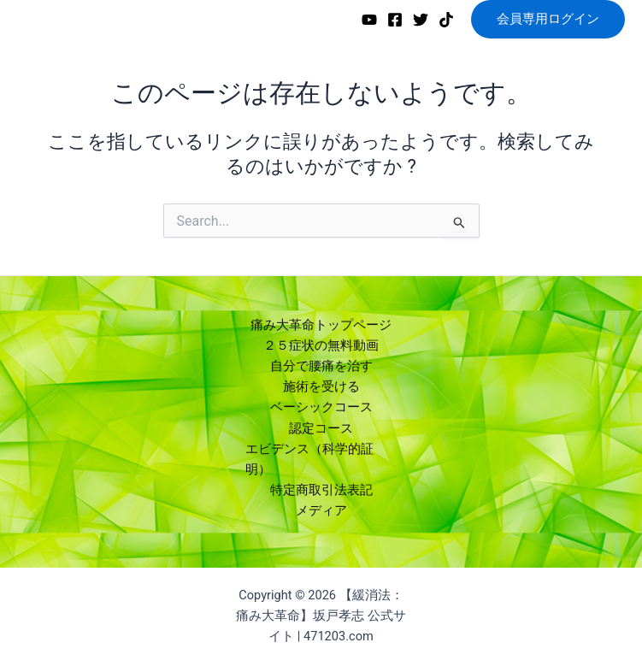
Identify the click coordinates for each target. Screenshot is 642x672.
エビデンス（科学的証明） (309, 459)
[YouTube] (369, 20)
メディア (321, 510)
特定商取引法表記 (321, 490)
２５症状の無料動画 (321, 345)
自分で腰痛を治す (321, 366)
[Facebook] (395, 20)
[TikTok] (446, 20)
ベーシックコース (321, 407)
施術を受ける (321, 386)
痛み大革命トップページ (321, 325)
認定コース (321, 428)
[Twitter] (421, 20)
